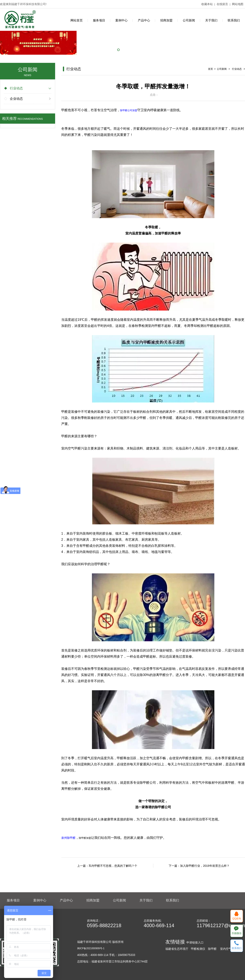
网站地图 (238, 4)
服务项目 (99, 20)
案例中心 (121, 20)
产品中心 (144, 20)
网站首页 (77, 20)
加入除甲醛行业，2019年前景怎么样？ (205, 866)
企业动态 (14, 99)
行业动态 (14, 88)
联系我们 (234, 20)
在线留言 (222, 4)
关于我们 (211, 20)
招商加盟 (166, 20)
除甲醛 (212, 949)
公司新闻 (189, 20)
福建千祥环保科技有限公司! (29, 4)
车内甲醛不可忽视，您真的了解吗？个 (113, 866)
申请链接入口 (195, 942)
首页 (210, 69)
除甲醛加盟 (85, 838)
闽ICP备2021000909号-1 (91, 948)
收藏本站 (207, 4)
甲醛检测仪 (198, 949)
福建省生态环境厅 (177, 949)
